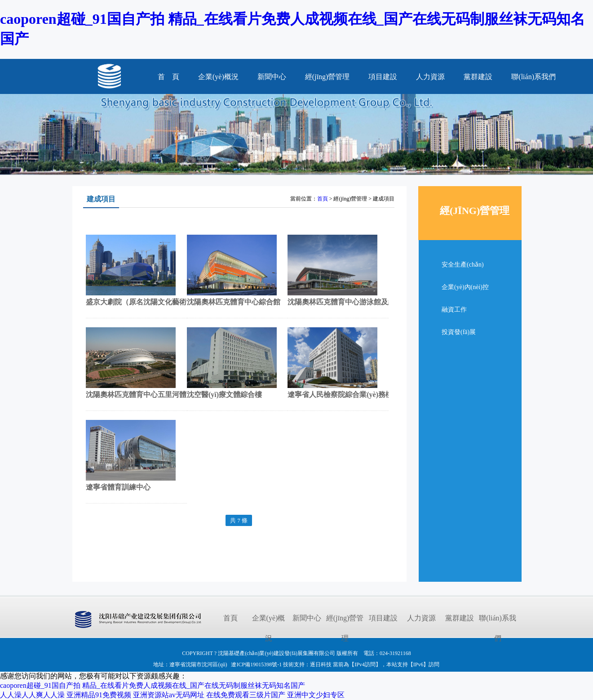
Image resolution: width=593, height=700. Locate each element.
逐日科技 (321, 664)
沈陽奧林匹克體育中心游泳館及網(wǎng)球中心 (363, 302)
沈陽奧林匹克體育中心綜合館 (234, 302)
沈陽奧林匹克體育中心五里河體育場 (143, 395)
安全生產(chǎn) (463, 265)
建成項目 (101, 199)
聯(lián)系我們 (533, 77)
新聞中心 (272, 77)
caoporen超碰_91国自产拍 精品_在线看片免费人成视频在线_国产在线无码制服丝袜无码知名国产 (153, 685)
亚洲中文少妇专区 (316, 695)
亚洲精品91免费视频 (99, 695)
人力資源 (430, 77)
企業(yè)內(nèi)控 (465, 287)
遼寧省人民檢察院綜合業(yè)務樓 (340, 395)
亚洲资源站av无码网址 (169, 695)
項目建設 (383, 77)
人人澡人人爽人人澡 (32, 695)
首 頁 (168, 77)
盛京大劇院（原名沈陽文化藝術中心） (147, 302)
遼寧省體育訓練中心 (118, 487)
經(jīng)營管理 (327, 77)
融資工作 (454, 310)
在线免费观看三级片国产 (246, 695)
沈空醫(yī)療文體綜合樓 (224, 395)
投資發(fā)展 (459, 332)
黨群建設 (478, 77)
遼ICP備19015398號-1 (256, 664)
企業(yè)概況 (218, 77)
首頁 (323, 199)
